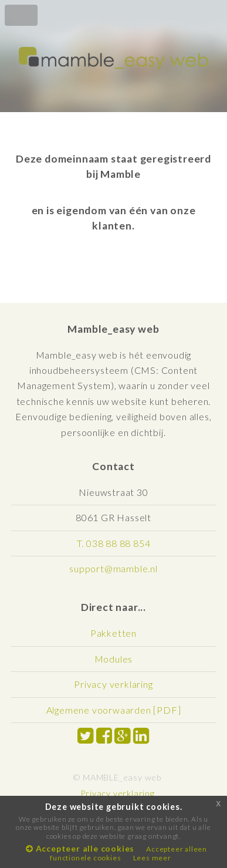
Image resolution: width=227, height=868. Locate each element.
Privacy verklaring (113, 684)
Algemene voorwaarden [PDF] (114, 710)
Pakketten (113, 633)
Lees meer (152, 858)
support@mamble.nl (113, 568)
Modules (114, 659)
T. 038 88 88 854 (114, 543)
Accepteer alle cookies (80, 848)
